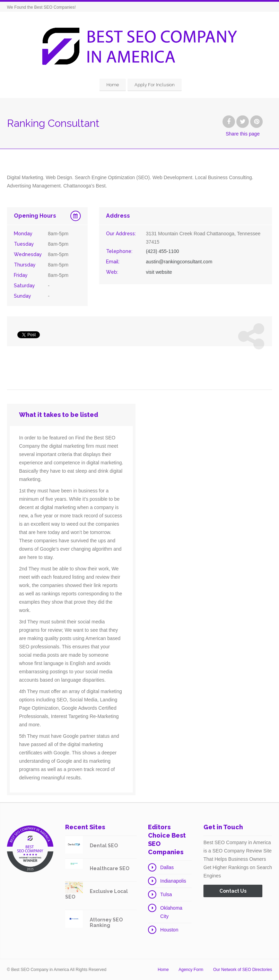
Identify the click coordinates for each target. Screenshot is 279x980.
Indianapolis (173, 881)
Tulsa (166, 894)
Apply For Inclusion (155, 85)
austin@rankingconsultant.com (179, 262)
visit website (159, 272)
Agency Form (191, 970)
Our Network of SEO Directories (243, 970)
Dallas (167, 867)
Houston (169, 930)
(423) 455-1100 (163, 251)
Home (113, 85)
